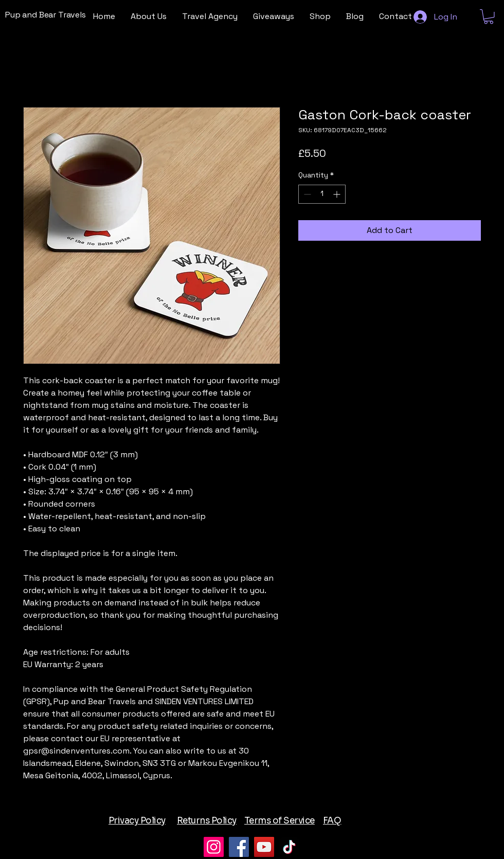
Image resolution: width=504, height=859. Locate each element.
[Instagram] (214, 847)
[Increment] (338, 194)
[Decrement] (306, 194)
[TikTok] (289, 847)
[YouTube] (264, 847)
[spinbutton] (322, 194)
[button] (489, 17)
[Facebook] (239, 847)
